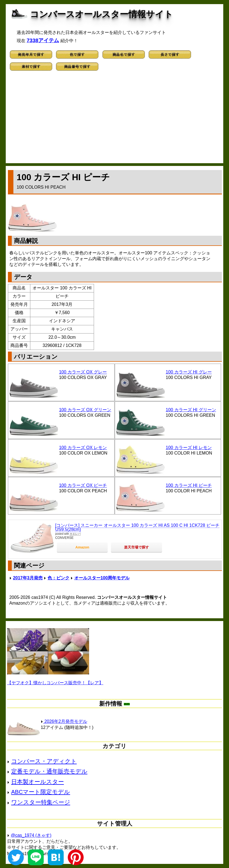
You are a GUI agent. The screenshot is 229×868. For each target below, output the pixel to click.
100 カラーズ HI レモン (189, 448)
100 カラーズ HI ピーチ (189, 485)
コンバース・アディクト (44, 761)
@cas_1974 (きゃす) (31, 835)
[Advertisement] (114, 119)
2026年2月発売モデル (64, 721)
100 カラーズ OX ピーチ (83, 485)
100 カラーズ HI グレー (189, 372)
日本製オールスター (38, 782)
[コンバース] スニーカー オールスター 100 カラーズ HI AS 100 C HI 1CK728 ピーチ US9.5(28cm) (137, 528)
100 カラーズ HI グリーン (191, 410)
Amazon (82, 547)
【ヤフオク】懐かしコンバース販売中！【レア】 (55, 683)
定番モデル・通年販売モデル (49, 771)
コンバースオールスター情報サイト (102, 14)
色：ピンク (58, 578)
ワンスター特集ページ (41, 802)
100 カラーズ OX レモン (83, 448)
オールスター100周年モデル (102, 578)
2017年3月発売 (28, 578)
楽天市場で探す (136, 547)
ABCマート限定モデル (41, 792)
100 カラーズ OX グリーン (85, 410)
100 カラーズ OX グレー (83, 372)
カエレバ (75, 534)
